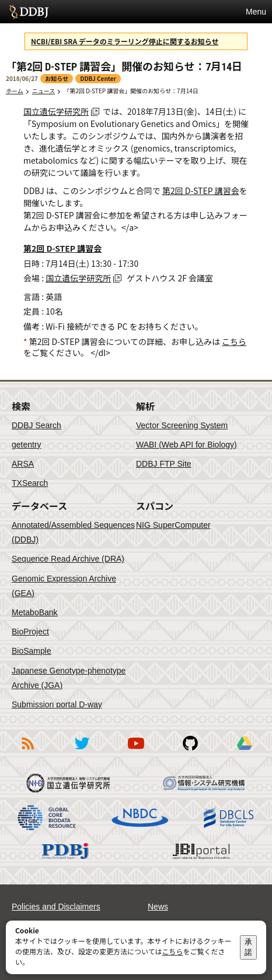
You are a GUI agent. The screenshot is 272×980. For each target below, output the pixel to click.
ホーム (15, 91)
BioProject (30, 632)
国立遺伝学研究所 (56, 111)
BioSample (32, 651)
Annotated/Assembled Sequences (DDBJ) (73, 532)
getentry (27, 445)
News (158, 907)
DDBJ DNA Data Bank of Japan (29, 12)
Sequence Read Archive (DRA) (68, 559)
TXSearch (30, 483)
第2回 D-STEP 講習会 (201, 191)
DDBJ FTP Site (164, 464)
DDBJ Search (36, 425)
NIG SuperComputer (173, 525)
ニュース (44, 91)
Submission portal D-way (57, 704)
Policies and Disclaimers (56, 907)
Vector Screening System (182, 425)
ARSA (23, 464)
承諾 (248, 947)
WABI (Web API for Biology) (186, 445)
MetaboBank (35, 612)
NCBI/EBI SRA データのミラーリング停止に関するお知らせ (125, 41)
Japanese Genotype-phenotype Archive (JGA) (69, 678)
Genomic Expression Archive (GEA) (64, 586)
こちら (234, 341)
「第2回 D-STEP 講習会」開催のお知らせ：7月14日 (131, 91)
